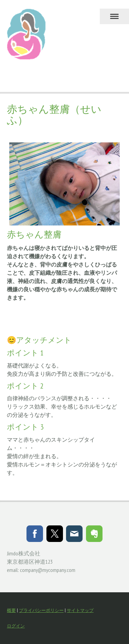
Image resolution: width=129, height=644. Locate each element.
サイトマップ (80, 610)
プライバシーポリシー (41, 610)
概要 (11, 610)
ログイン (16, 626)
